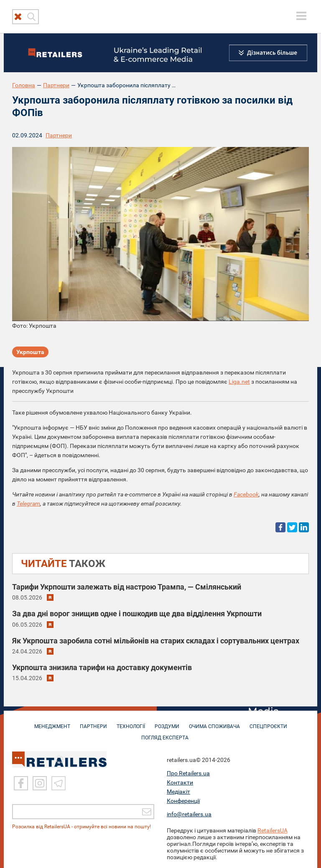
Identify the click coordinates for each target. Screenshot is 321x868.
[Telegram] (59, 782)
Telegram (28, 504)
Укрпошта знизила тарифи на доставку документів (102, 667)
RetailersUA (273, 830)
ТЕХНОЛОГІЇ (131, 722)
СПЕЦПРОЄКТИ (268, 722)
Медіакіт (178, 791)
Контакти (180, 782)
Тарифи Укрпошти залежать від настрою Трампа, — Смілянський (127, 587)
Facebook (246, 494)
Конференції (183, 800)
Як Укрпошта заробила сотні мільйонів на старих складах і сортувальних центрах (156, 641)
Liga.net (239, 382)
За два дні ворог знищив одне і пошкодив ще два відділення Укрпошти (137, 614)
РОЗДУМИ (167, 722)
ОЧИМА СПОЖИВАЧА (214, 722)
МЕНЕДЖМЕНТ (52, 722)
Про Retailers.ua (188, 772)
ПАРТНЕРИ (93, 722)
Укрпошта (30, 352)
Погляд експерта (165, 734)
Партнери (56, 85)
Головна (24, 85)
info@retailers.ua (189, 813)
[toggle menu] (301, 16)
